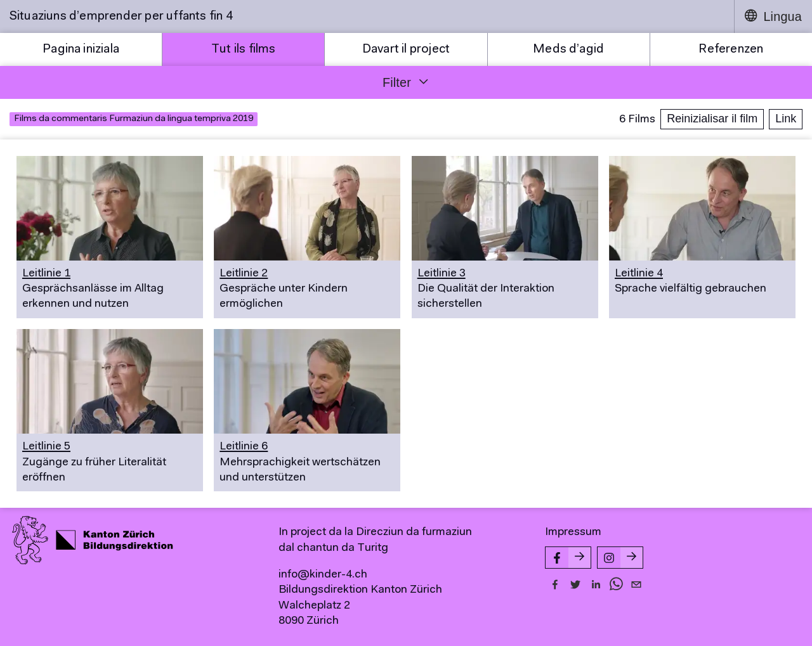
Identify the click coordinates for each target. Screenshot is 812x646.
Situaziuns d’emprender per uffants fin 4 (121, 16)
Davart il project (406, 49)
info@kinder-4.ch (323, 575)
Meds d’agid (568, 49)
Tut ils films (244, 49)
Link (786, 119)
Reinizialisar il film (712, 119)
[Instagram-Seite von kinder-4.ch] (620, 558)
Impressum (573, 533)
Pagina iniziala (81, 49)
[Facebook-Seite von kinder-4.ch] (568, 558)
